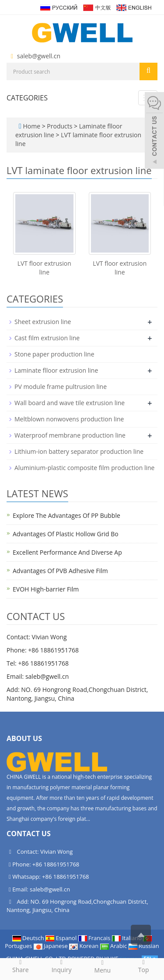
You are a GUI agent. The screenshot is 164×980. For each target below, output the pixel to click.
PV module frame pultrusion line (61, 387)
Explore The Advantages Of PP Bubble (66, 515)
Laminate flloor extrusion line (56, 370)
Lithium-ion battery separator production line (79, 451)
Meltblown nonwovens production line (69, 419)
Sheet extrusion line (43, 322)
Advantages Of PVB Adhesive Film (60, 571)
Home (31, 126)
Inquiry (62, 966)
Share (21, 966)
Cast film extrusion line (47, 338)
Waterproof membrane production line (70, 435)
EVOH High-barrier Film (46, 589)
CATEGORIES (27, 98)
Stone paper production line (54, 354)
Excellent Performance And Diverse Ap (67, 552)
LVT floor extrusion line (44, 268)
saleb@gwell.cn (39, 56)
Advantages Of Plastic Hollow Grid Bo (66, 534)
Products (60, 126)
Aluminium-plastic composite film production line (84, 468)
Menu (103, 966)
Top (143, 966)
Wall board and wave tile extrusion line (70, 403)
